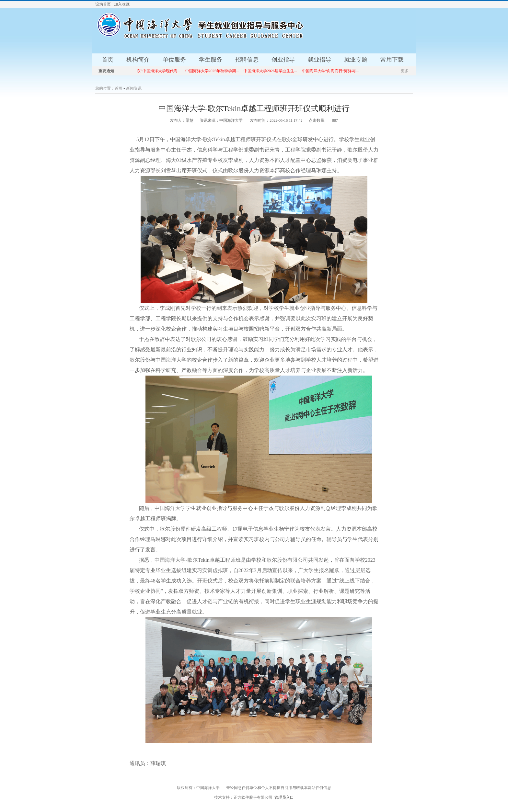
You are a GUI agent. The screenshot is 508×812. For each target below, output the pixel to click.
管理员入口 (284, 797)
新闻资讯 (134, 88)
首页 (119, 88)
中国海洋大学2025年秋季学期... (215, 71)
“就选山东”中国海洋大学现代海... (155, 71)
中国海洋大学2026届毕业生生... (273, 71)
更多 (405, 71)
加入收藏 (122, 4)
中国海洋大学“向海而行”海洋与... (333, 71)
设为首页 (103, 4)
